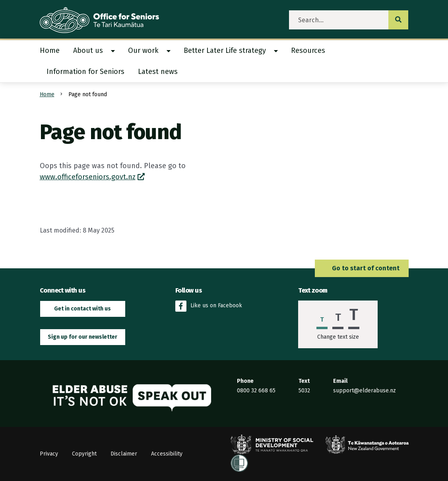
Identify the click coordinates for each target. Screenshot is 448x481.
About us (88, 50)
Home (50, 50)
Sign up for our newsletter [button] (82, 337)
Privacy (49, 454)
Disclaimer (124, 454)
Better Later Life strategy (225, 50)
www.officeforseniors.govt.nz (88, 177)
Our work (143, 50)
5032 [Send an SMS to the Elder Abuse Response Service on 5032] (304, 391)
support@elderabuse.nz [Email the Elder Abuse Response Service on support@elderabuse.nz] (365, 391)
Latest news (158, 72)
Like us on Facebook (209, 306)
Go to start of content (362, 268)
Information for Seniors (85, 72)
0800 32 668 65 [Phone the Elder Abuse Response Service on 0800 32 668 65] (256, 391)
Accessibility (167, 454)
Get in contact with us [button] (82, 309)
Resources (308, 50)
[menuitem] (53, 51)
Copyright (84, 454)
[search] (339, 20)
